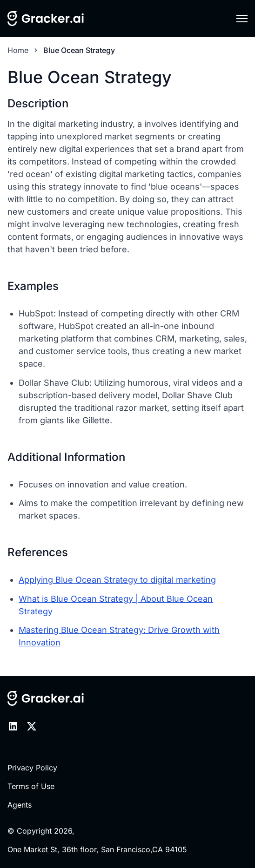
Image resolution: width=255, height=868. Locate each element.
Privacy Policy (32, 768)
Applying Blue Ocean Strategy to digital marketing (117, 580)
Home (18, 50)
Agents (20, 805)
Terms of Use (31, 786)
